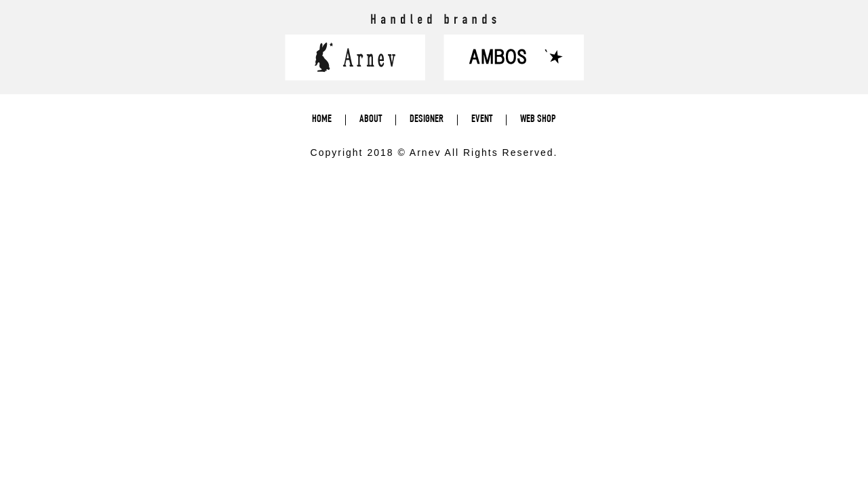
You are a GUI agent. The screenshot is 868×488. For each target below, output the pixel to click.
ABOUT (371, 120)
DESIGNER (427, 120)
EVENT (482, 120)
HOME (322, 120)
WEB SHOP (538, 120)
